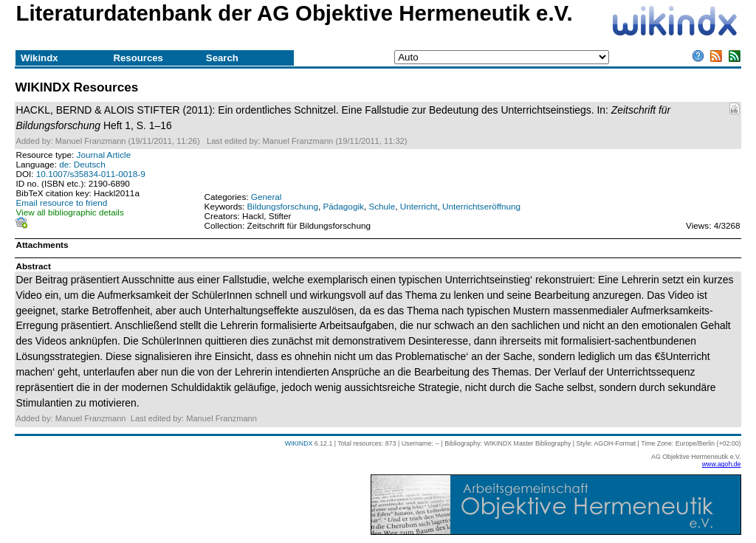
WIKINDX (299, 443)
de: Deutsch (82, 164)
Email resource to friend (61, 203)
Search (222, 58)
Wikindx (39, 58)
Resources (138, 58)
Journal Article (104, 155)
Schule (382, 206)
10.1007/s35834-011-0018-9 (91, 174)
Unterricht (419, 206)
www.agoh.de (722, 464)
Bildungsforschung (283, 206)
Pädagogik (343, 206)
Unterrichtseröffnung (481, 206)
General (267, 197)
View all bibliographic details (69, 212)
